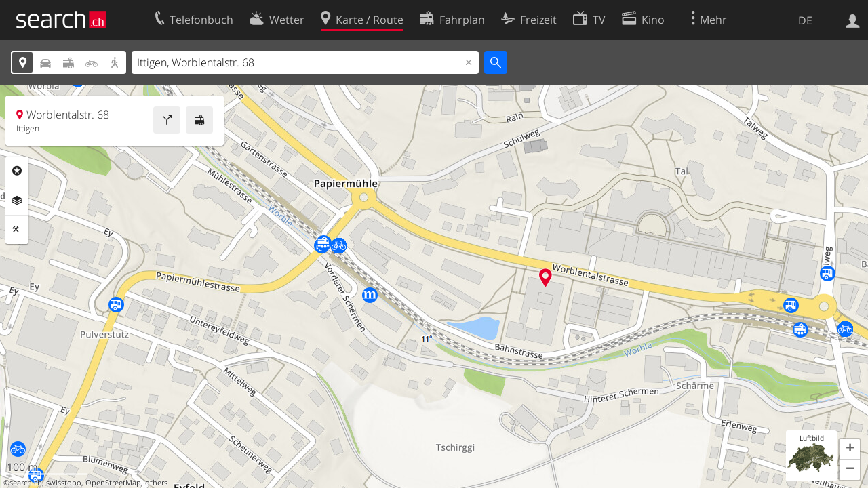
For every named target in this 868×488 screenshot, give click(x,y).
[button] (850, 449)
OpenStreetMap (113, 483)
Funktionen (17, 230)
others (156, 483)
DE (805, 20)
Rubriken (17, 171)
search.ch (26, 483)
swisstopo (64, 483)
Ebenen (17, 201)
